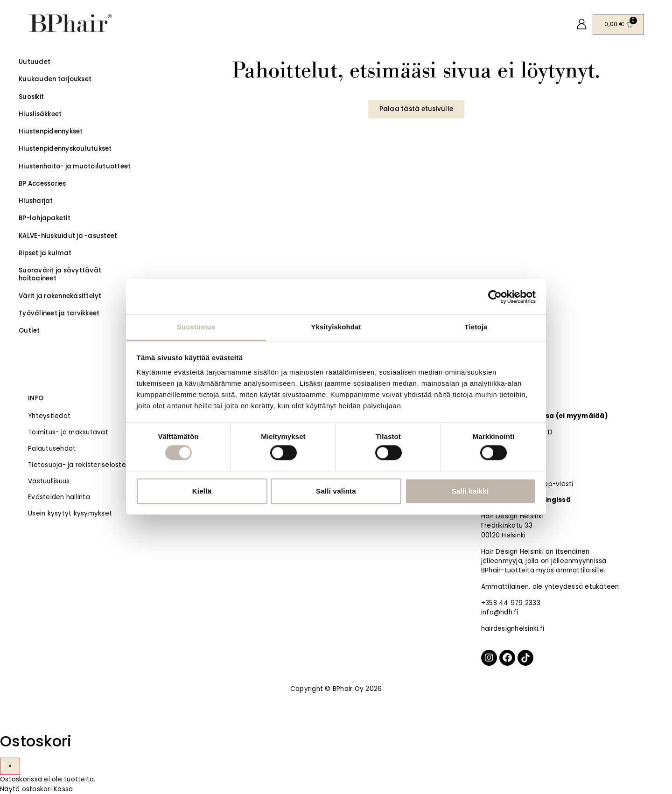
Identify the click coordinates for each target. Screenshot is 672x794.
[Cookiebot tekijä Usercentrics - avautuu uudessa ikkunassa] (495, 297)
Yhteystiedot (49, 416)
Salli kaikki (470, 491)
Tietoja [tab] (476, 327)
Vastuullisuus (49, 481)
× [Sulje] (10, 766)
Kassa (63, 789)
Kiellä (202, 491)
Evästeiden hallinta (59, 497)
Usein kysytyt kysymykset (70, 513)
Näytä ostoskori (26, 789)
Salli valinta (336, 491)
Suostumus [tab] (196, 327)
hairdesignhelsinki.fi (513, 629)
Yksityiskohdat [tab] (336, 327)
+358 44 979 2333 (511, 603)
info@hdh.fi (500, 612)
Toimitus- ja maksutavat (68, 432)
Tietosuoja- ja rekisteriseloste (77, 465)
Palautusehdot (52, 449)
